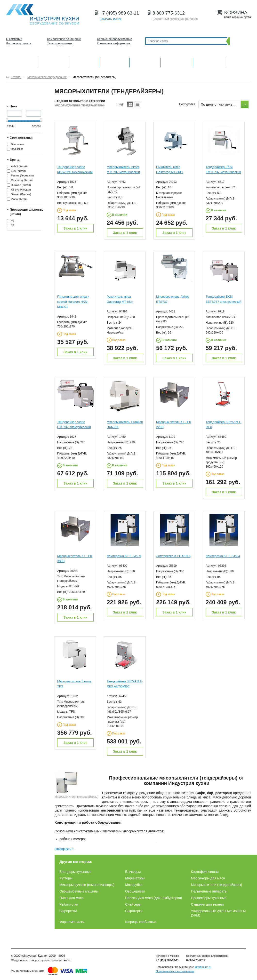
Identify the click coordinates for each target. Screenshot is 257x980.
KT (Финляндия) (21, 190)
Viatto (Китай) (19, 199)
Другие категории (239, 62)
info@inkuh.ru (203, 967)
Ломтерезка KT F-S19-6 (173, 556)
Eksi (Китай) (18, 171)
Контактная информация (114, 43)
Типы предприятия (60, 43)
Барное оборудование (84, 62)
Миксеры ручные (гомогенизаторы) (87, 885)
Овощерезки (135, 891)
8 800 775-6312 (169, 13)
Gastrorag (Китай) (22, 180)
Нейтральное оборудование (145, 62)
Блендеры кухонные (75, 872)
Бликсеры (133, 872)
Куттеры (66, 878)
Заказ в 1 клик (75, 228)
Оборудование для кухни (22, 62)
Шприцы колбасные (141, 922)
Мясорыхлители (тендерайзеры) (217, 885)
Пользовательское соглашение (175, 971)
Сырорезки (68, 911)
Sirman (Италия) (21, 194)
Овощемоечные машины (79, 891)
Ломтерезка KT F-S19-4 (223, 556)
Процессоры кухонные (209, 898)
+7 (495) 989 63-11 (119, 13)
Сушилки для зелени (207, 904)
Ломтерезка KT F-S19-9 (124, 556)
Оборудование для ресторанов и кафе (42, 14)
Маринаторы (135, 878)
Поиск (239, 41)
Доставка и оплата (19, 43)
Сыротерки (134, 911)
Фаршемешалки (72, 922)
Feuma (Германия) (22, 175)
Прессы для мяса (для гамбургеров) (153, 898)
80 (12, 225)
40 (12, 221)
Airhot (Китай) (19, 166)
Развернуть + (64, 849)
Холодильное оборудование (114, 62)
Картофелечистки (205, 872)
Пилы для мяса (72, 898)
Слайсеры (133, 904)
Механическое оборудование (53, 62)
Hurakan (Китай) (21, 185)
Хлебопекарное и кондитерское (177, 62)
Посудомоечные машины (210, 62)
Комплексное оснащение (64, 39)
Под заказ (17, 149)
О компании (14, 39)
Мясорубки (134, 885)
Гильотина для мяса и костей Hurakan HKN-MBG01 (73, 302)
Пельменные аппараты (209, 891)
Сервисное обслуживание (115, 39)
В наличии (17, 144)
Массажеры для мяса (208, 878)
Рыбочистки (69, 904)
